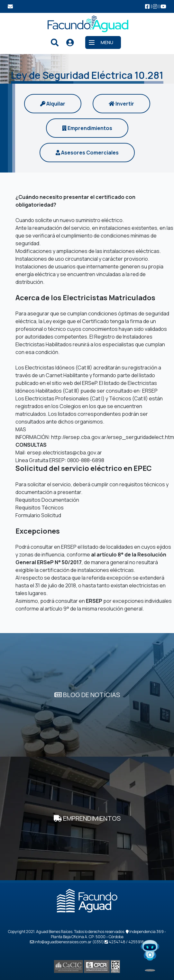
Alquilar (53, 104)
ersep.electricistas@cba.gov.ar (64, 453)
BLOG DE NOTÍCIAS (87, 695)
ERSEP (150, 391)
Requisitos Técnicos (40, 508)
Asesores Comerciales (87, 153)
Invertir (121, 104)
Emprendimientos (87, 128)
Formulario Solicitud (38, 515)
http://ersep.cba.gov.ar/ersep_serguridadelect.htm (113, 437)
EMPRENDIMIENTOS (87, 818)
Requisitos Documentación (47, 500)
